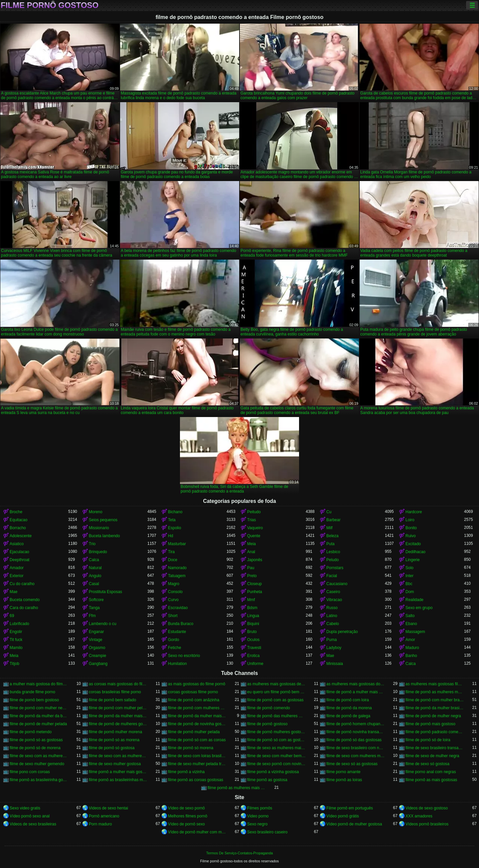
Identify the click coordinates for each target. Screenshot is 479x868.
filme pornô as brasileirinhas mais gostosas (118, 780)
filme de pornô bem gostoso (34, 700)
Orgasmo (97, 648)
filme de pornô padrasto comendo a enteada (435, 732)
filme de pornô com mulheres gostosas (197, 708)
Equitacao (18, 520)
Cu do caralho (22, 584)
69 (12, 616)
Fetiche (174, 648)
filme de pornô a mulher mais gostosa (356, 692)
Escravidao (178, 608)
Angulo (95, 576)
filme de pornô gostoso (267, 724)
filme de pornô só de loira (428, 740)
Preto (252, 576)
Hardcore (414, 512)
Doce (173, 560)
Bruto (252, 632)
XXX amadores (419, 816)
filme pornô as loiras (344, 780)
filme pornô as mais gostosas (431, 780)
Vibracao (334, 600)
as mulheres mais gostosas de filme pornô (276, 684)
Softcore (96, 600)
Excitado (413, 544)
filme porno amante (343, 772)
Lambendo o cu (103, 624)
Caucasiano (337, 584)
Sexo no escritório (184, 656)
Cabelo (333, 624)
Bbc (409, 584)
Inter (409, 576)
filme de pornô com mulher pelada (118, 708)
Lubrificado (19, 624)
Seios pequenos (103, 520)
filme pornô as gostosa (267, 780)
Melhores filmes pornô (188, 816)
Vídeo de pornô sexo (186, 824)
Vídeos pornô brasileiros (427, 824)
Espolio (174, 528)
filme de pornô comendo (269, 708)
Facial (332, 576)
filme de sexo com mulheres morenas (356, 756)
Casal (94, 584)
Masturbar (177, 544)
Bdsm (252, 608)
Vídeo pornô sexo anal (30, 816)
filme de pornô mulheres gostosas (276, 732)
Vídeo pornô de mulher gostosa (354, 824)
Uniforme (255, 664)
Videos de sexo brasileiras (33, 824)
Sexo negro (257, 824)
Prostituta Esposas (105, 592)
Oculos (253, 640)
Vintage (95, 640)
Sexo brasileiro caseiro (267, 832)
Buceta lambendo (104, 536)
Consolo (175, 592)
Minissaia (335, 664)
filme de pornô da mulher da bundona (39, 716)
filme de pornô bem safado (112, 700)
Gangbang (98, 664)
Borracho (18, 528)
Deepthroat (19, 560)
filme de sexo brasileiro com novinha (356, 748)
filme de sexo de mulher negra (432, 756)
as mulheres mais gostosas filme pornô (435, 684)
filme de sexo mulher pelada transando (197, 764)
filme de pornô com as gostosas (275, 700)
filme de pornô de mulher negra (433, 716)
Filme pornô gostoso (50, 5)
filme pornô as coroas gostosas (196, 780)
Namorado (177, 568)
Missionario (99, 528)
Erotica (253, 656)
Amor (410, 640)
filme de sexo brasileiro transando (435, 748)
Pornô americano (104, 816)
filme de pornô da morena (349, 708)
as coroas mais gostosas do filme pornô (118, 684)
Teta (172, 520)
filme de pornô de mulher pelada (38, 724)
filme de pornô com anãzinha (194, 700)
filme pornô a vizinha (186, 772)
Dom (410, 592)
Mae (13, 592)
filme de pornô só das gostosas (354, 740)
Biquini (253, 624)
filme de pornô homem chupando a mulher (356, 724)
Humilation (177, 664)
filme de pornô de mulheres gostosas (118, 724)
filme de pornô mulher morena (115, 732)
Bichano (175, 512)
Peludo (332, 560)
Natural (95, 568)
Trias (251, 520)
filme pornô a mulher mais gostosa (118, 772)
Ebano (411, 624)
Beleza (332, 536)
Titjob (14, 664)
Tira (171, 552)
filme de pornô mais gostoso (430, 724)
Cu (329, 512)
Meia (251, 544)
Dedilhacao (415, 552)
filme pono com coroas (30, 772)
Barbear (333, 520)
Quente (254, 536)
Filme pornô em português (350, 808)
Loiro (410, 520)
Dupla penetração (342, 632)
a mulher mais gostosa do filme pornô (39, 684)
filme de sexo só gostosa (427, 764)
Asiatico (17, 544)
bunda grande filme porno (32, 692)
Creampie (97, 656)
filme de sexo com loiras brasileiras (197, 756)
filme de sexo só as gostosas (352, 764)
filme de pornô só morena (191, 748)
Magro (174, 584)
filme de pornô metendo (31, 732)
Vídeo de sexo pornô (186, 808)
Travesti (254, 648)
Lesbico (333, 552)
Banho (411, 656)
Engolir (16, 632)
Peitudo (254, 512)
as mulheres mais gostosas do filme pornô (356, 684)
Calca (94, 560)
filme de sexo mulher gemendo (37, 764)
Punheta (255, 592)
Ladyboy (334, 648)
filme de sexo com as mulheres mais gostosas (39, 756)
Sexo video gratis (25, 808)
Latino (332, 616)
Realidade (414, 600)
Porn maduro (100, 824)
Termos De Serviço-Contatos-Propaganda (239, 853)
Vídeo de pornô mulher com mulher (197, 832)
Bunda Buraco (181, 624)
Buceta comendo (25, 600)
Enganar (96, 632)
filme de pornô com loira (348, 700)
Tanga (94, 608)
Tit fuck (16, 640)
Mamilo (16, 648)
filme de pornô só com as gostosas (276, 740)
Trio (92, 544)
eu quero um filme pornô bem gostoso (276, 692)
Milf (329, 528)
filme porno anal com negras (431, 772)
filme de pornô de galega (348, 716)
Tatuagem (177, 576)
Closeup (254, 584)
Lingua (253, 616)
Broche (16, 512)
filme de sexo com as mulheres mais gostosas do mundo (118, 756)
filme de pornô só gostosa (112, 748)
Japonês (255, 560)
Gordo (173, 640)
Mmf (251, 600)
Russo (332, 608)
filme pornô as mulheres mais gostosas (237, 788)
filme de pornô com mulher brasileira (435, 700)
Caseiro (333, 592)
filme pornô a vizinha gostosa (273, 772)
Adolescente (21, 536)
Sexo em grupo (419, 608)
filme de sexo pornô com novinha (276, 764)
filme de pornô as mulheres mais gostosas (435, 692)
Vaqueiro (255, 528)
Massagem (415, 632)
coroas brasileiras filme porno (115, 692)
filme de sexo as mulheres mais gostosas (276, 748)
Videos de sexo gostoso (427, 808)
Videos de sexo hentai (108, 808)
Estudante (177, 632)
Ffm (92, 616)
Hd (170, 536)
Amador (17, 568)
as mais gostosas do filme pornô (197, 684)
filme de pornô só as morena (114, 740)
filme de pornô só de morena (35, 748)
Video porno (258, 816)
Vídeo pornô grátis (343, 816)
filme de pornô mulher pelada (194, 732)
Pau (251, 568)
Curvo (173, 600)
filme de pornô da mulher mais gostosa (118, 716)
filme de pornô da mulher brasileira (435, 708)
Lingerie (413, 560)
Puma (331, 640)
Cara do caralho (24, 608)
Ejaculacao (19, 552)
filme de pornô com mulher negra (39, 708)
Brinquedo (98, 552)
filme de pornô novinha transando (356, 732)
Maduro (412, 648)
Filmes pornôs (260, 808)
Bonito (411, 528)
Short (173, 616)
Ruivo (411, 536)
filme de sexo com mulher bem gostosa (276, 756)
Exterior (16, 576)
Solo (409, 568)
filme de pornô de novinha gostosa (197, 724)
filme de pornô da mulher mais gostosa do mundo (197, 716)
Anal (251, 552)
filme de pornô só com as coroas (197, 740)
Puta (330, 544)
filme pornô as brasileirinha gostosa (39, 780)
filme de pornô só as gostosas (36, 740)
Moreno (96, 512)
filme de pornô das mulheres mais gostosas (276, 716)
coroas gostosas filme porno (193, 692)
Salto (410, 616)
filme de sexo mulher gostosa (115, 764)
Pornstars (335, 568)
